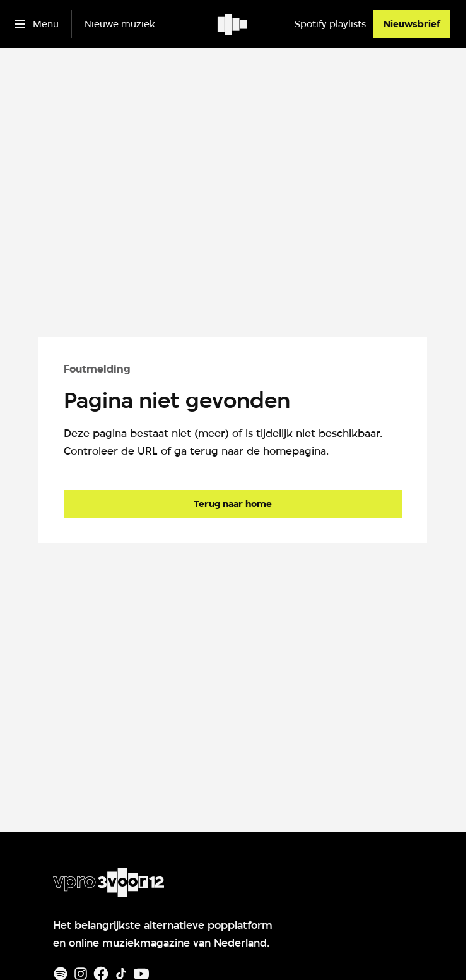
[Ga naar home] (233, 24)
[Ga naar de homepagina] (233, 504)
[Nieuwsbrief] (412, 24)
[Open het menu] (37, 24)
